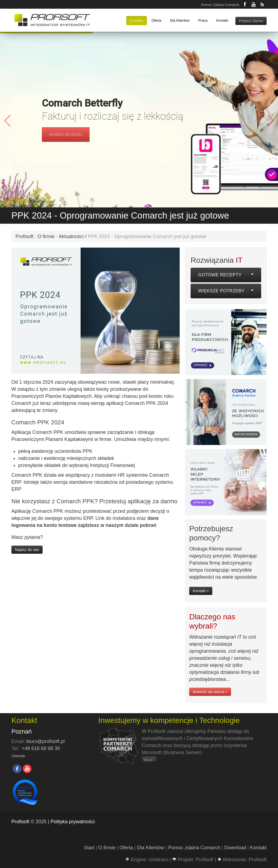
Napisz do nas (27, 550)
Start (89, 848)
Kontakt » (201, 591)
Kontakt (222, 20)
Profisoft (24, 236)
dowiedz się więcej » (210, 692)
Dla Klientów (180, 20)
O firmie (137, 20)
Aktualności (71, 236)
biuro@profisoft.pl (45, 741)
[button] (270, 121)
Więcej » (149, 760)
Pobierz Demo (251, 21)
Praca (203, 20)
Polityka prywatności (73, 822)
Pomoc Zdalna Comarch (220, 5)
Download (235, 848)
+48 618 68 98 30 (41, 748)
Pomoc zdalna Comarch (194, 848)
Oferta (156, 20)
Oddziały (18, 756)
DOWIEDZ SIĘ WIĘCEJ (66, 134)
